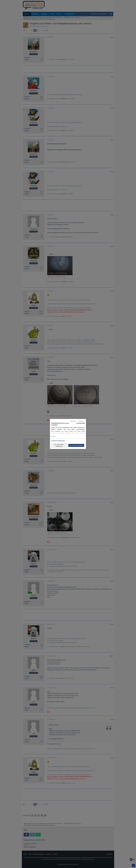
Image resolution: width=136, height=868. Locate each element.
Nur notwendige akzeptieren (59, 445)
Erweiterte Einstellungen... (59, 441)
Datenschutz (73, 421)
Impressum (81, 421)
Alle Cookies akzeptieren (76, 445)
